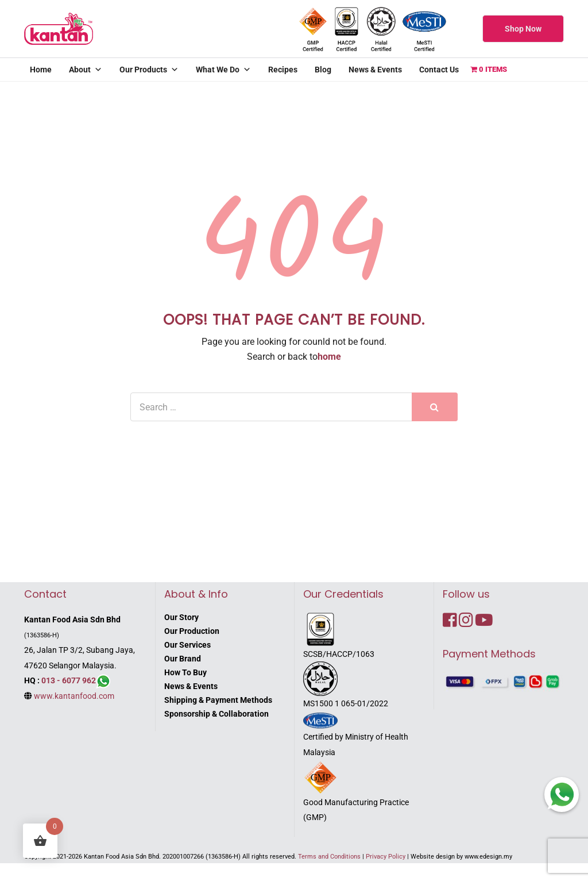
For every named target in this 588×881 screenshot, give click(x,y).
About (86, 70)
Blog (323, 70)
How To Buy (185, 672)
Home (41, 70)
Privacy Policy (386, 857)
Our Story (181, 617)
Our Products (149, 70)
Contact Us (439, 70)
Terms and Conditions (329, 857)
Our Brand (183, 659)
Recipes (283, 70)
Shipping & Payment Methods (218, 700)
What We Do (223, 70)
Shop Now (523, 29)
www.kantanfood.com (74, 696)
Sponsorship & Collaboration (216, 714)
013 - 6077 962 (69, 680)
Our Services (187, 645)
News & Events (375, 70)
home (329, 357)
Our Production (192, 631)
